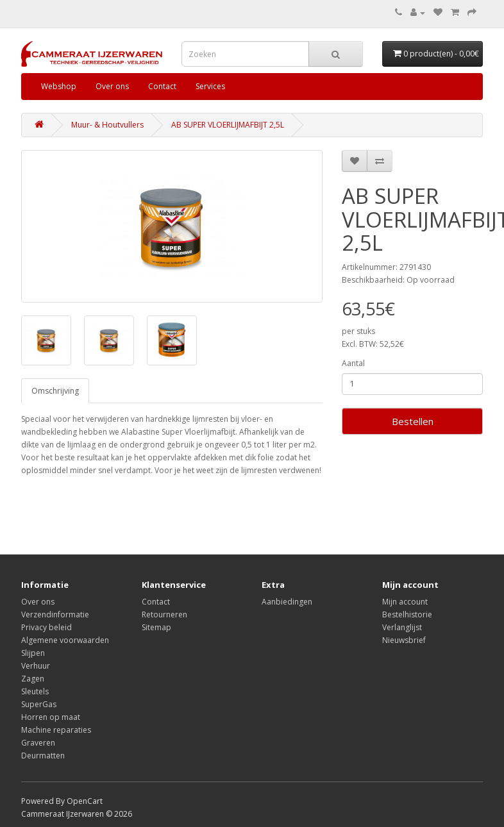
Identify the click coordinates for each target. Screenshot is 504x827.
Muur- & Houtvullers (107, 125)
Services (210, 86)
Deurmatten (43, 756)
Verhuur (36, 666)
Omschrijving (55, 391)
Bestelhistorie (407, 614)
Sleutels (35, 691)
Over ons (112, 86)
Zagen (33, 679)
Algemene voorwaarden (65, 640)
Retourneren (164, 614)
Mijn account (405, 602)
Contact (162, 86)
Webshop (59, 86)
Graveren (38, 743)
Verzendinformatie (55, 614)
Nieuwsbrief (404, 640)
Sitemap (156, 627)
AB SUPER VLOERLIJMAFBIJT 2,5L (228, 125)
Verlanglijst (402, 627)
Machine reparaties (56, 730)
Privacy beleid (46, 627)
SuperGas (39, 704)
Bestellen (413, 421)
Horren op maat (51, 717)
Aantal (353, 363)
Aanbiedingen (287, 602)
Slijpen (33, 653)
